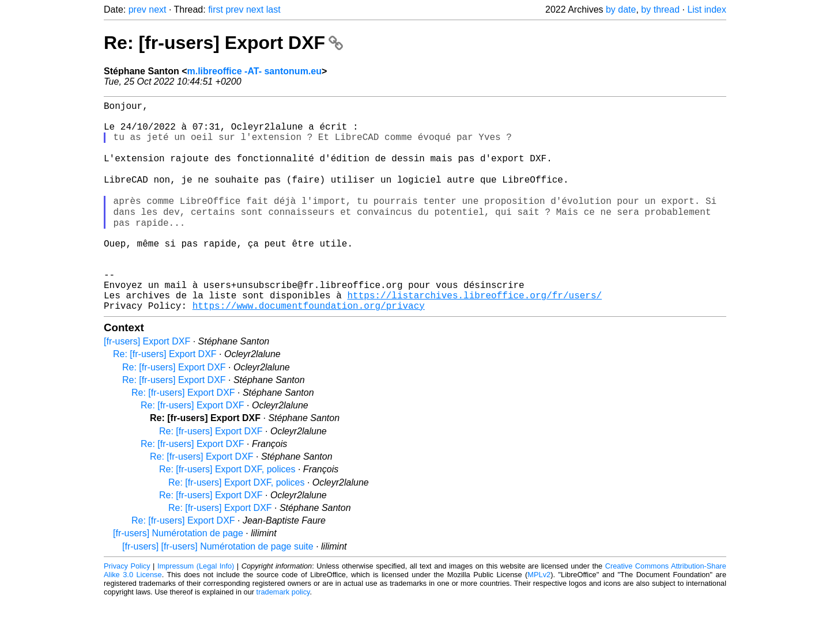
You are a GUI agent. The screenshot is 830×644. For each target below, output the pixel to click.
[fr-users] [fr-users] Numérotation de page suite (218, 590)
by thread (660, 10)
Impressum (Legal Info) (196, 609)
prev (137, 10)
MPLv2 (539, 618)
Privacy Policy (127, 609)
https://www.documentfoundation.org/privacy (309, 348)
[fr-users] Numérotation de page (178, 576)
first (216, 10)
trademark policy (283, 635)
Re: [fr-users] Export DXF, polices (227, 512)
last (273, 10)
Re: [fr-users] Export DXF (223, 43)
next (157, 10)
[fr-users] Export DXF (147, 384)
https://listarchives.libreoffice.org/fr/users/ (474, 336)
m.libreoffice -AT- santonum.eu (254, 71)
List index (707, 10)
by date (621, 10)
